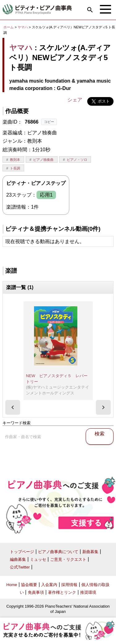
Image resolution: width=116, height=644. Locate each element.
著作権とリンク (62, 592)
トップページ (22, 552)
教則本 (15, 160)
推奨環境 (88, 592)
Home (12, 585)
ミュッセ (38, 559)
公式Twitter (20, 567)
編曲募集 (18, 559)
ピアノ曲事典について (58, 552)
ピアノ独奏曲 (43, 160)
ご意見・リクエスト (68, 559)
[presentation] (13, 407)
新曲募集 (90, 552)
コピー (49, 122)
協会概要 (29, 585)
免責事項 (36, 592)
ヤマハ (23, 27)
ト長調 (15, 168)
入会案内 (49, 585)
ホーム (9, 27)
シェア (75, 100)
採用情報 (69, 585)
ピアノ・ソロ (77, 160)
